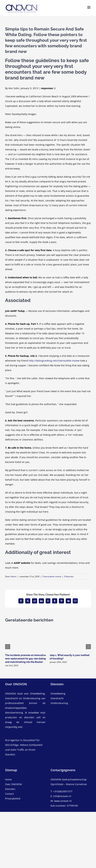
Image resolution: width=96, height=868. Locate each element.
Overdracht (57, 698)
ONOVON (10, 694)
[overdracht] (71, 701)
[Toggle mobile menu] (89, 7)
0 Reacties (69, 576)
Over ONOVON (14, 784)
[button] (8, 647)
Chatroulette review (52, 576)
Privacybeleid (13, 799)
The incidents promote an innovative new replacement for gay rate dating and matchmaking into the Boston (25, 659)
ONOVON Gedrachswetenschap (69, 779)
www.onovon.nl (63, 801)
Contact (9, 794)
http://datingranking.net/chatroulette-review (54, 361)
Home (8, 779)
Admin (13, 576)
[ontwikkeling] (71, 694)
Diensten (10, 789)
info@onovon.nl (62, 796)
